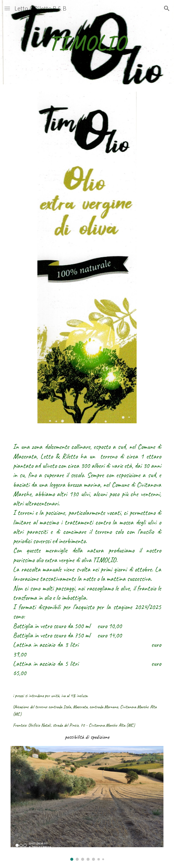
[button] (7, 8)
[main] (87, 42)
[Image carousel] (87, 803)
